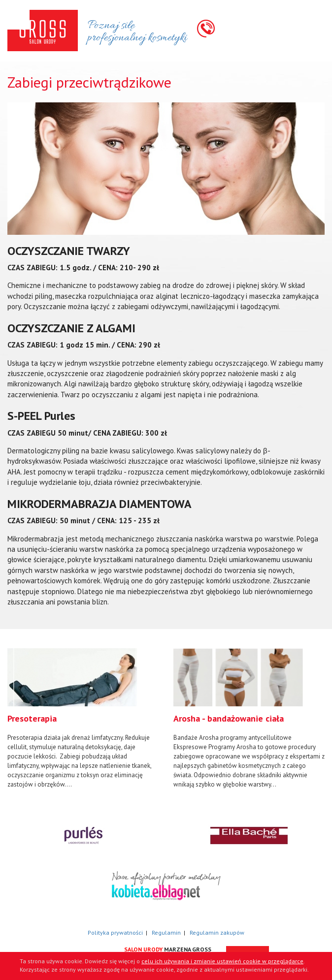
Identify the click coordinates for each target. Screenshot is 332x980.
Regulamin (166, 933)
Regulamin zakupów (217, 933)
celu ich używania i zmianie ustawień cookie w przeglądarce (222, 961)
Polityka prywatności (115, 933)
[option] (83, 719)
